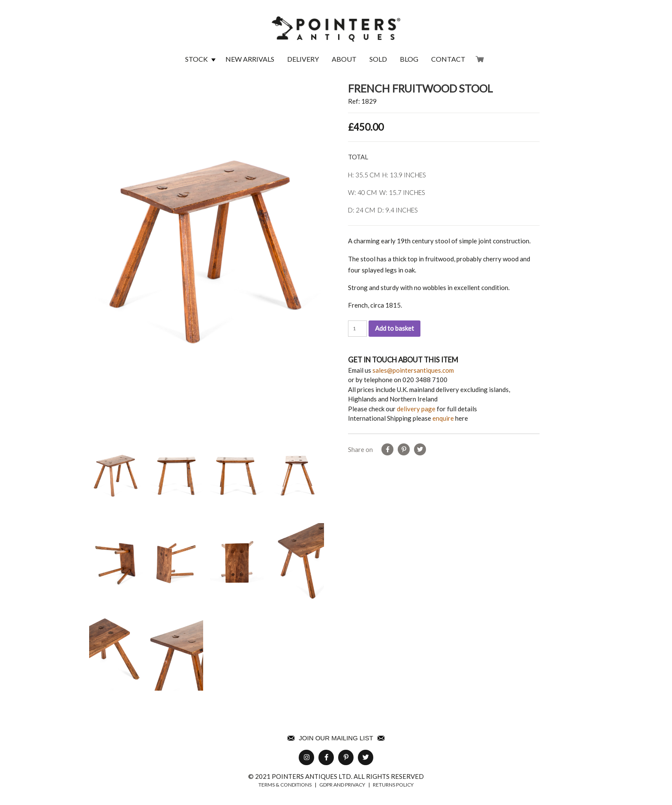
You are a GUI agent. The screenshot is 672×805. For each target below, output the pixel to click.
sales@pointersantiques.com (413, 370)
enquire (443, 418)
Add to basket (394, 328)
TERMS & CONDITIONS (285, 785)
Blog (409, 59)
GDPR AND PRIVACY (342, 785)
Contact (448, 59)
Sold (378, 59)
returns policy (393, 785)
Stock (196, 59)
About (344, 59)
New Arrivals (250, 59)
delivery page (416, 409)
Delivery (303, 59)
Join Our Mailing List (336, 738)
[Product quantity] (357, 329)
